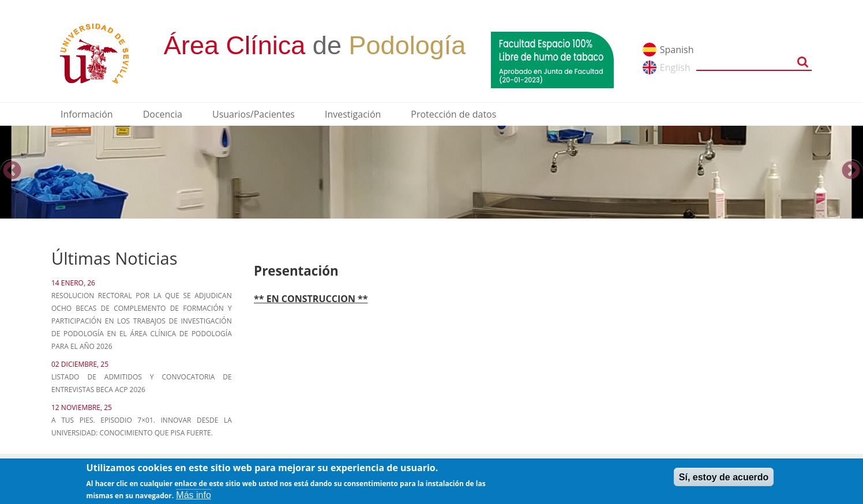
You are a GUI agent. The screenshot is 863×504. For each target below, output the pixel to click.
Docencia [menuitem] (163, 114)
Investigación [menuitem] (353, 114)
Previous (12, 171)
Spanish (677, 50)
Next (851, 171)
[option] (431, 172)
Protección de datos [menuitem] (453, 114)
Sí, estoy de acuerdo (724, 480)
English (675, 67)
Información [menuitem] (87, 114)
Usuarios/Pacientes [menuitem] (254, 114)
